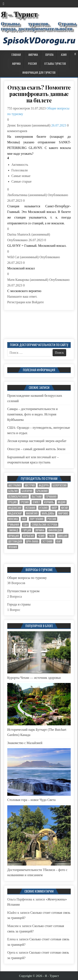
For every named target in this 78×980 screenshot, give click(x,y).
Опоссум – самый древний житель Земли (36, 449)
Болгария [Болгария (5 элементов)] (27, 491)
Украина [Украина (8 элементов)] (40, 530)
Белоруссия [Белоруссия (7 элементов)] (60, 485)
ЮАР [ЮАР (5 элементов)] (59, 541)
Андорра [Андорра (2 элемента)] (44, 485)
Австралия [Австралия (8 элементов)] (15, 485)
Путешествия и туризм (23, 591)
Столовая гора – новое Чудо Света (31, 800)
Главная (16, 55)
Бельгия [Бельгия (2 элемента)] (13, 491)
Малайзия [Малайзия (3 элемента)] (32, 513)
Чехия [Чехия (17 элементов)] (41, 536)
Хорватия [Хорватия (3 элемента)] (28, 536)
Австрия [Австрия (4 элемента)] (30, 485)
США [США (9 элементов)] (25, 525)
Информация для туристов (39, 72)
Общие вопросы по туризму (27, 578)
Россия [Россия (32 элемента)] (52, 519)
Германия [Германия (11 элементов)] (51, 497)
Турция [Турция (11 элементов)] (27, 530)
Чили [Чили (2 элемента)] (51, 536)
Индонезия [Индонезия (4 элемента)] (15, 508)
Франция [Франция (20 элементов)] (14, 536)
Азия (64, 55)
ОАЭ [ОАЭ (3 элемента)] (24, 519)
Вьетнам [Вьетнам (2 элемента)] (37, 497)
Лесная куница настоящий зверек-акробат (37, 441)
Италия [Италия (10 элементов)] (43, 508)
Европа (49, 55)
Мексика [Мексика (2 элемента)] (13, 519)
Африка (16, 64)
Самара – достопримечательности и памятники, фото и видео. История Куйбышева (33, 414)
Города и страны (19, 604)
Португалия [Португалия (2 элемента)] (37, 519)
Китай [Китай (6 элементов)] (64, 508)
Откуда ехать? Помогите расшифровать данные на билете (39, 94)
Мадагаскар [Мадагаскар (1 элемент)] (15, 513)
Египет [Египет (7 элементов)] (36, 502)
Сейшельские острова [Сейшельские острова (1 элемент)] (44, 525)
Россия (32, 64)
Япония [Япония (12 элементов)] (13, 547)
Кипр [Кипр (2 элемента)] (54, 508)
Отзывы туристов (55, 64)
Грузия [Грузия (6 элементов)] (25, 502)
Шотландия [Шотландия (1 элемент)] (15, 541)
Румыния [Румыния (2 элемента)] (14, 525)
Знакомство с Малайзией (25, 743)
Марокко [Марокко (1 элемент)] (63, 513)
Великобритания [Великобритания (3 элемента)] (18, 497)
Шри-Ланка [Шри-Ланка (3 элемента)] (32, 541)
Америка (33, 55)
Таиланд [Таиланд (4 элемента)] (13, 530)
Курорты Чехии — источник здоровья (34, 678)
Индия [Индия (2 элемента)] (62, 502)
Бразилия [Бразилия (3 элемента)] (42, 491)
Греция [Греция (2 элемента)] (12, 502)
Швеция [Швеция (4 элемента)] (63, 536)
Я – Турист (19, 14)
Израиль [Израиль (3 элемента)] (49, 502)
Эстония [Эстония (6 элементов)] (47, 541)
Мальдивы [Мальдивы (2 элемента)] (48, 513)
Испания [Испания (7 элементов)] (30, 508)
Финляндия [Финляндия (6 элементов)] (55, 530)
